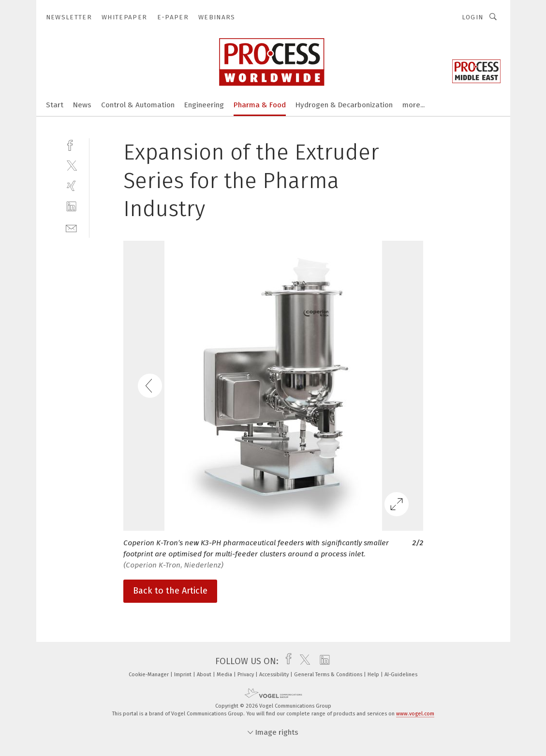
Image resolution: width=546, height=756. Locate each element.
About (205, 675)
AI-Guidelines (401, 675)
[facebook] (71, 144)
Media (225, 675)
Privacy (246, 675)
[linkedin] (71, 207)
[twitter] (71, 165)
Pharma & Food (260, 105)
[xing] (71, 186)
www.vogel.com (415, 714)
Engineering (204, 105)
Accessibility (275, 675)
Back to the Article (170, 591)
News (82, 105)
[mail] (71, 227)
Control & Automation (138, 105)
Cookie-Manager (149, 675)
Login (473, 17)
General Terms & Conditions (329, 675)
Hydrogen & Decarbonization (344, 105)
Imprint (184, 675)
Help (374, 675)
